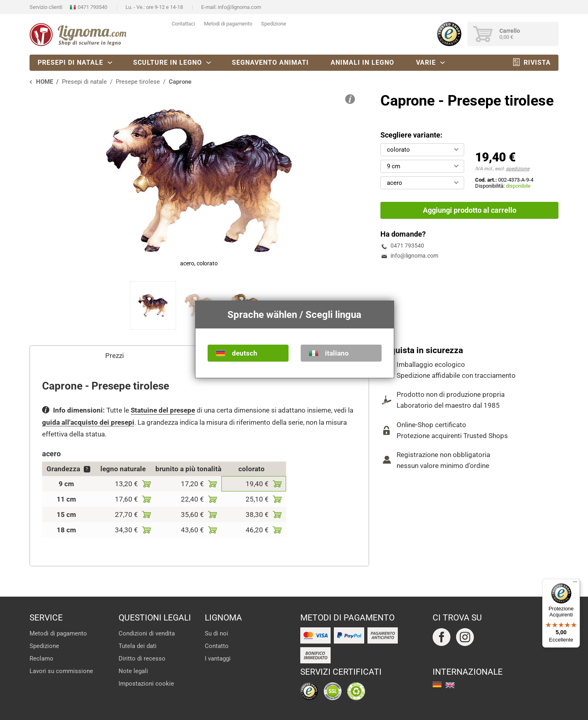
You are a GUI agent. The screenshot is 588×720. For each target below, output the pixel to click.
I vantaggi (218, 659)
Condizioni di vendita (147, 633)
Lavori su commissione (61, 671)
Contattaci (183, 24)
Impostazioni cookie (146, 684)
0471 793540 (92, 7)
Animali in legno (362, 62)
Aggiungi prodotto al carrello (470, 210)
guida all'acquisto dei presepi (88, 422)
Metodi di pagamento (228, 24)
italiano (337, 353)
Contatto (217, 646)
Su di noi (217, 633)
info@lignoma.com (239, 7)
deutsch (245, 353)
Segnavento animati (270, 62)
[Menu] (575, 584)
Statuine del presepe (163, 410)
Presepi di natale (70, 62)
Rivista (537, 62)
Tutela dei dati (138, 646)
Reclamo (41, 659)
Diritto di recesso (142, 659)
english (450, 685)
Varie (426, 62)
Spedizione (274, 24)
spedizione (518, 169)
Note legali (133, 671)
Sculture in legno (168, 62)
